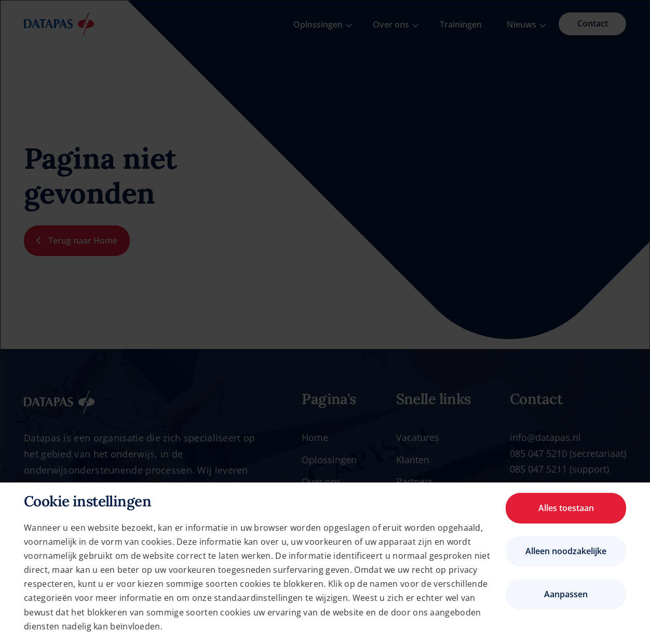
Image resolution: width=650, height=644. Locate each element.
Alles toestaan (566, 508)
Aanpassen (566, 594)
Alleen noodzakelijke (566, 551)
